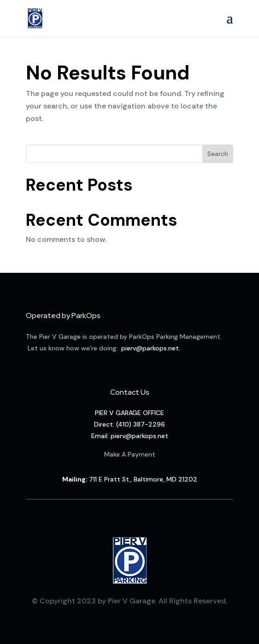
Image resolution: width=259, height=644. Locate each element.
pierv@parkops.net (150, 348)
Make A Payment (130, 454)
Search (218, 154)
